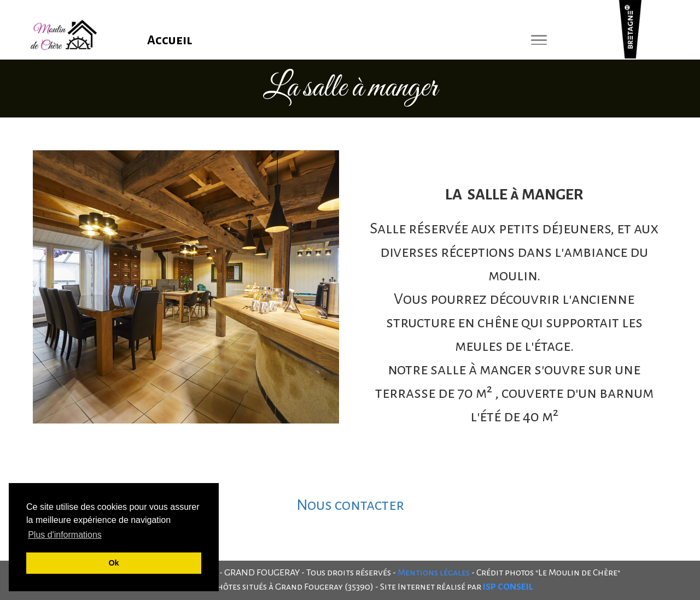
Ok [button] (113, 563)
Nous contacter (350, 505)
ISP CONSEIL (508, 587)
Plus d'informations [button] (65, 535)
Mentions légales (434, 573)
